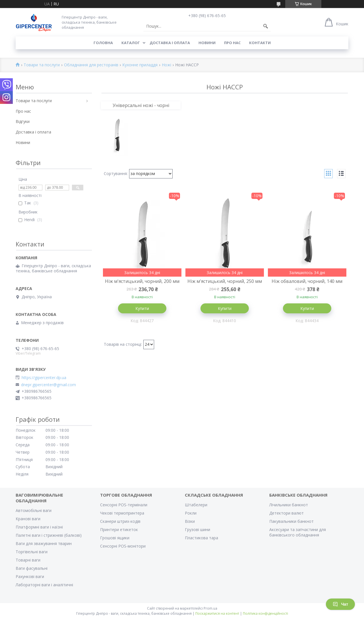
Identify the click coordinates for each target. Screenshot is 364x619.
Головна (103, 43)
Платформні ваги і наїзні (39, 527)
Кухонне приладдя (140, 65)
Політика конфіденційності (265, 613)
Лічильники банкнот (289, 505)
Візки (190, 521)
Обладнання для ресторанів (91, 65)
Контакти (260, 43)
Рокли (191, 513)
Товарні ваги (28, 560)
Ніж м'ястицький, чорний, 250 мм (225, 281)
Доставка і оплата (170, 43)
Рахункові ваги (30, 576)
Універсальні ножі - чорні (141, 105)
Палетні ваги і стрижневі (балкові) (49, 535)
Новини (207, 43)
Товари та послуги (42, 65)
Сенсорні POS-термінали (124, 505)
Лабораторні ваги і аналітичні (44, 585)
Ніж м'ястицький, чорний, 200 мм (142, 281)
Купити (142, 308)
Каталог (131, 43)
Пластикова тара (201, 538)
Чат (340, 604)
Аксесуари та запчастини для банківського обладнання (298, 532)
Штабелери (196, 505)
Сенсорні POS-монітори (123, 546)
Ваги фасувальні (32, 568)
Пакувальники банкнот (291, 521)
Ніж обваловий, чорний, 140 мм (307, 281)
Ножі (167, 65)
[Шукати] (266, 26)
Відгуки (23, 121)
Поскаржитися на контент (217, 613)
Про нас (232, 43)
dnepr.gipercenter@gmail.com (48, 385)
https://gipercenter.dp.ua (44, 378)
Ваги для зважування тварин (44, 543)
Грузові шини (197, 529)
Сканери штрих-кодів (120, 521)
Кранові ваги (28, 519)
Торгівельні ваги (32, 552)
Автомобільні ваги (34, 510)
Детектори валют (287, 513)
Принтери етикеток (119, 529)
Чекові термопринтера (122, 513)
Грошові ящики (115, 538)
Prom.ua (210, 608)
